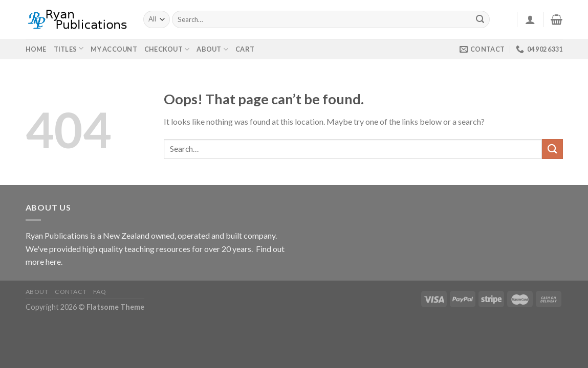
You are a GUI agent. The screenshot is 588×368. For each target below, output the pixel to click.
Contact (71, 292)
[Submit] (480, 19)
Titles (66, 49)
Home (36, 49)
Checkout (167, 49)
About (212, 49)
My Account (114, 49)
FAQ (100, 292)
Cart (245, 49)
